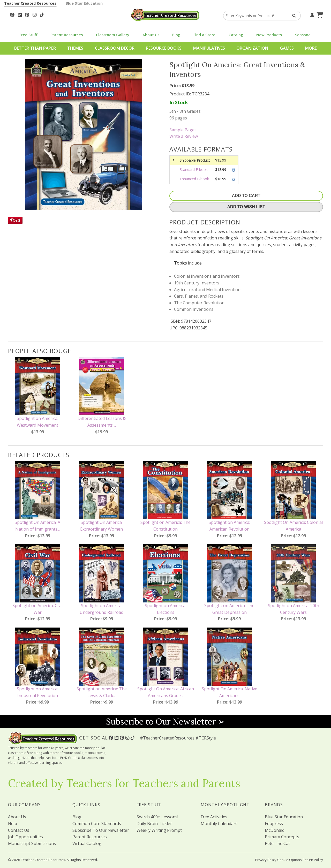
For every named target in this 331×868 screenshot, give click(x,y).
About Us (151, 35)
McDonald (275, 830)
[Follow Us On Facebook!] (12, 14)
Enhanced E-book (194, 179)
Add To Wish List (246, 207)
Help (13, 824)
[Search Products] (292, 16)
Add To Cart (246, 196)
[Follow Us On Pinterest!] (27, 14)
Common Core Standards (97, 824)
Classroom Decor (115, 48)
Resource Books (164, 48)
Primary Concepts (282, 837)
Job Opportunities (25, 837)
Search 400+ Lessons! (157, 817)
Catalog (236, 35)
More (311, 48)
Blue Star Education (84, 3)
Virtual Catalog (87, 843)
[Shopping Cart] (319, 14)
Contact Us (19, 830)
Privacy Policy (266, 860)
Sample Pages (183, 130)
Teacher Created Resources (30, 3)
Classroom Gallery (113, 35)
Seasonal (303, 35)
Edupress (274, 824)
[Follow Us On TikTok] (42, 14)
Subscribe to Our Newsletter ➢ (165, 722)
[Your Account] (312, 14)
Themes (75, 48)
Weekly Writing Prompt (159, 830)
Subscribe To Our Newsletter (101, 830)
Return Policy (313, 860)
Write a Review (184, 136)
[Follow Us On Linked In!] (20, 14)
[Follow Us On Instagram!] (35, 14)
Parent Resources (67, 35)
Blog (176, 35)
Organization (252, 48)
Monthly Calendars (219, 824)
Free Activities (214, 817)
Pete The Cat (277, 843)
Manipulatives (209, 48)
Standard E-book (194, 169)
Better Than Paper (35, 48)
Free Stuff (28, 35)
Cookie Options (289, 860)
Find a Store (204, 35)
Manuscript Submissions (32, 843)
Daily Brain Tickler (154, 824)
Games (287, 48)
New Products (269, 35)
